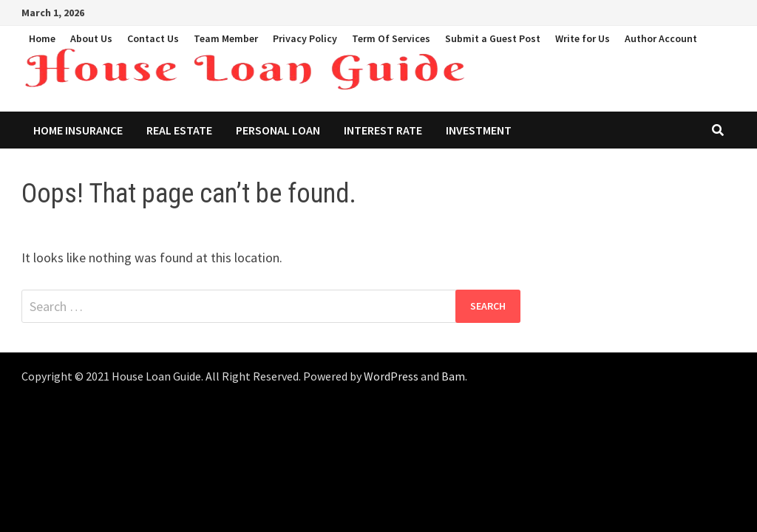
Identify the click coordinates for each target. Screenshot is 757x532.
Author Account (661, 38)
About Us (91, 38)
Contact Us (153, 38)
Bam (453, 376)
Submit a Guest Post (493, 38)
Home (42, 38)
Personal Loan (278, 130)
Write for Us (583, 38)
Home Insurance (78, 130)
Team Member (226, 38)
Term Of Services (391, 38)
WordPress (391, 376)
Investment (479, 130)
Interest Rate (383, 130)
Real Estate (179, 130)
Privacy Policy (305, 38)
